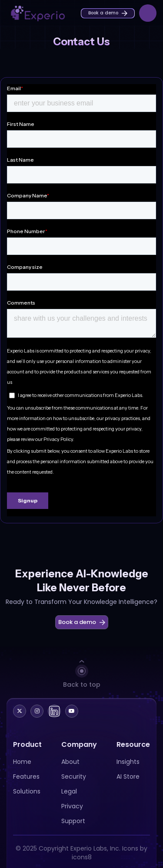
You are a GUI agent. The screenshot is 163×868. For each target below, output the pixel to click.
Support (73, 821)
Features (26, 776)
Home (22, 762)
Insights (128, 762)
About (70, 762)
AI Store (128, 776)
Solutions (27, 791)
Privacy (72, 806)
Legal (69, 791)
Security (74, 776)
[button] (148, 13)
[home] (33, 13)
